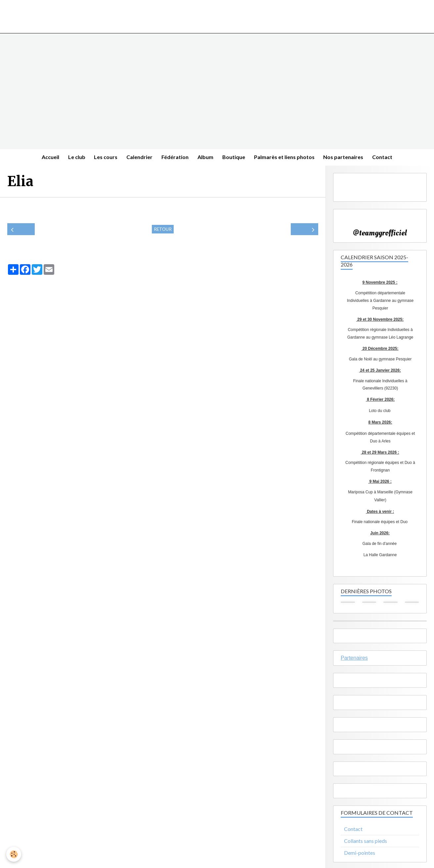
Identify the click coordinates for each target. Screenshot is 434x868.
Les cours (103, 158)
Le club (73, 158)
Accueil (46, 158)
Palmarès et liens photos (287, 158)
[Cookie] (14, 854)
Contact (387, 158)
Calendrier (138, 158)
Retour (163, 230)
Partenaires (354, 659)
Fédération (175, 158)
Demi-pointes (360, 854)
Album (206, 158)
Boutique (235, 158)
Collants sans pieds (366, 842)
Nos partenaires (347, 158)
